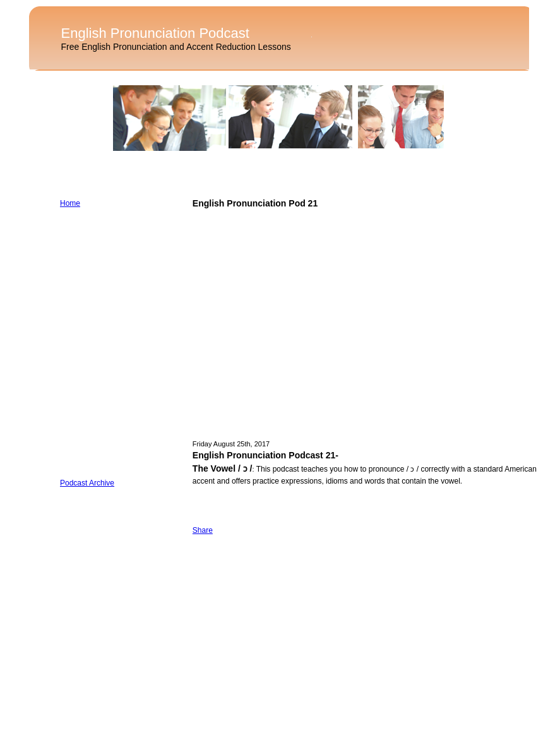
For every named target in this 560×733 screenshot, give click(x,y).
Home (70, 203)
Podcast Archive (87, 483)
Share (203, 530)
